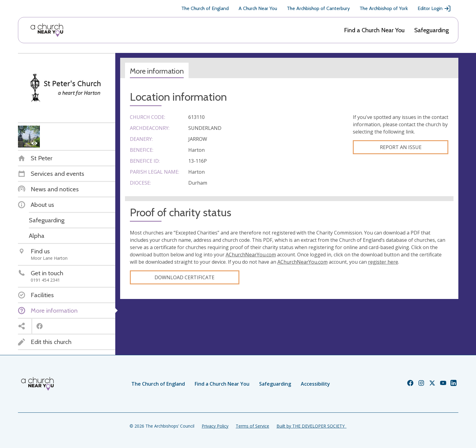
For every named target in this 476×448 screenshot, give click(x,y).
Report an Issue (401, 147)
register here (383, 262)
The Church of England (205, 8)
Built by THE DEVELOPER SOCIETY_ (311, 426)
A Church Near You (258, 8)
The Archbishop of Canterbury (318, 8)
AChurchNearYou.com (251, 255)
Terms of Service (252, 426)
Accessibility (315, 384)
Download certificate (184, 277)
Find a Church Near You (374, 30)
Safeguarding (432, 30)
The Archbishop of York (384, 8)
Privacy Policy (215, 426)
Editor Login (434, 9)
